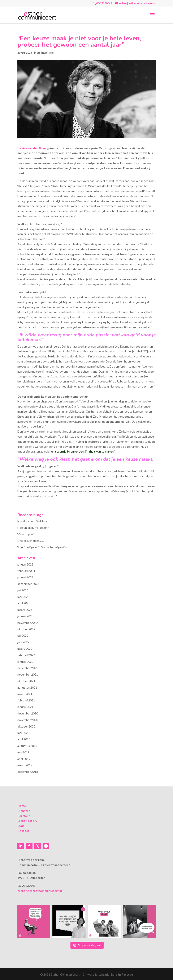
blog (37, 52)
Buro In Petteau (122, 974)
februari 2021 (26, 700)
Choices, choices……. (31, 541)
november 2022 (28, 623)
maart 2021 (25, 694)
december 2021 (28, 668)
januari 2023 (25, 616)
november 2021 (28, 674)
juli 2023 (23, 590)
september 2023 (28, 584)
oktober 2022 (26, 629)
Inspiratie (47, 52)
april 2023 (24, 603)
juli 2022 (23, 635)
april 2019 (24, 759)
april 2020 (24, 739)
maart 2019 (25, 765)
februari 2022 (26, 655)
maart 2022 (25, 649)
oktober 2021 (26, 681)
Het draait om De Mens (33, 521)
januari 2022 (25, 662)
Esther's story (27, 821)
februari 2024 (26, 571)
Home (22, 806)
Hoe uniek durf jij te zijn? (33, 528)
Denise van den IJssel (32, 148)
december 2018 (28, 772)
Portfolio (24, 816)
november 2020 (28, 720)
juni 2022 (23, 642)
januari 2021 (25, 707)
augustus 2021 (27, 687)
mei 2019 (23, 752)
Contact (23, 831)
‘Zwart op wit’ (26, 534)
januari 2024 (25, 577)
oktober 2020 (26, 726)
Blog (21, 826)
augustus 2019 (27, 746)
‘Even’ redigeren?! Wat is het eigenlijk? (42, 547)
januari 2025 (25, 564)
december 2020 (28, 713)
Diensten (24, 811)
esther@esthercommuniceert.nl (40, 891)
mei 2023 (23, 597)
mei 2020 (23, 733)
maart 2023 (25, 610)
